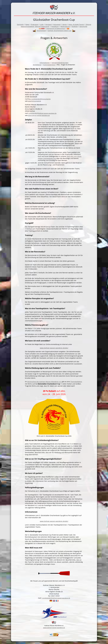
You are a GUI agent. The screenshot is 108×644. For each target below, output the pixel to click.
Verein (65, 24)
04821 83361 (55, 596)
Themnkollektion (76, 382)
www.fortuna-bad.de (34, 101)
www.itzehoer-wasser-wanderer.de (39, 115)
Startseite (20, 24)
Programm (35, 24)
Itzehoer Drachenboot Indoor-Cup (59, 31)
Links (42, 24)
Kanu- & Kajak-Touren (76, 24)
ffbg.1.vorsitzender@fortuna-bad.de (39, 99)
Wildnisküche (65, 26)
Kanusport (57, 24)
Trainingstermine (49, 65)
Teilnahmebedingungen (60, 63)
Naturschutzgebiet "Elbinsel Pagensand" (35, 26)
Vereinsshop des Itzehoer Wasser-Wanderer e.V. (44, 382)
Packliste (75, 26)
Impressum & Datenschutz (56, 28)
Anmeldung (37, 65)
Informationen (45, 63)
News (27, 24)
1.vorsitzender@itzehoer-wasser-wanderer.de (42, 113)
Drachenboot (41, 31)
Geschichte (83, 26)
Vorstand (48, 24)
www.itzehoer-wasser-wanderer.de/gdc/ (54, 348)
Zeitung (88, 24)
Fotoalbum (55, 26)
